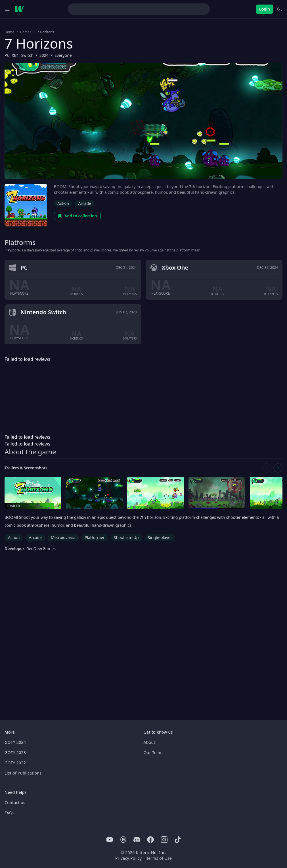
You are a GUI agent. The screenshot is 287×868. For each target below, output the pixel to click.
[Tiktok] (178, 840)
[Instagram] (164, 840)
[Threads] (123, 840)
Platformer (95, 537)
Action (63, 203)
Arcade (85, 203)
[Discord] (137, 840)
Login (265, 9)
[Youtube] (110, 840)
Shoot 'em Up (126, 537)
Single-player (160, 537)
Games (26, 32)
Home (9, 32)
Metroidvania (63, 537)
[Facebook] (150, 840)
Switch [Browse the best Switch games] (27, 55)
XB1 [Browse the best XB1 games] (15, 55)
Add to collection (77, 216)
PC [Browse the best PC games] (7, 55)
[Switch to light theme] (280, 9)
